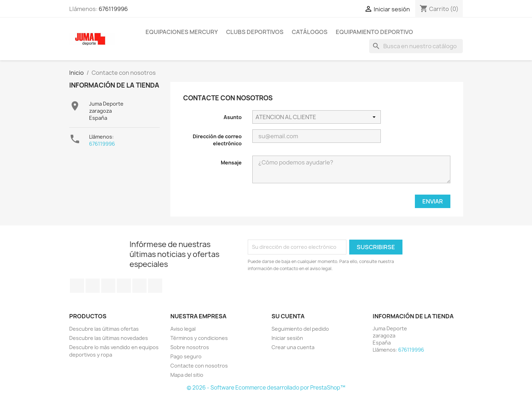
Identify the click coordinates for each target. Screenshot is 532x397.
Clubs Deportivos (255, 32)
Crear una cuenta (293, 347)
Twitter (93, 286)
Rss (108, 286)
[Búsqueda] (416, 46)
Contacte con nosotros (199, 366)
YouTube (124, 286)
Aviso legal (183, 329)
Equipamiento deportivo (374, 32)
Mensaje (231, 163)
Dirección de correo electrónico (217, 140)
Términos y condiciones (199, 338)
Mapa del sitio (187, 375)
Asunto (233, 117)
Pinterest (139, 286)
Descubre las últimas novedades (109, 338)
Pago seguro (186, 356)
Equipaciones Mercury (182, 32)
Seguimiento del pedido (300, 329)
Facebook (77, 286)
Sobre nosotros (190, 347)
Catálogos (310, 32)
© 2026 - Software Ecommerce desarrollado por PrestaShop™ (266, 388)
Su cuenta (288, 316)
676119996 (113, 9)
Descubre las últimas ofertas (104, 329)
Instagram (155, 286)
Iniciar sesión (287, 338)
